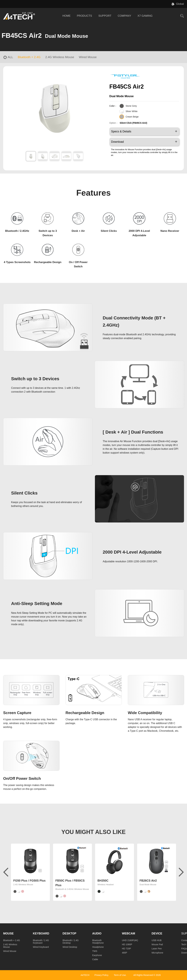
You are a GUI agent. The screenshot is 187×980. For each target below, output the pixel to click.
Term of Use (120, 975)
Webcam (129, 933)
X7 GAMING (145, 16)
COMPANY (125, 16)
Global (180, 4)
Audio (97, 933)
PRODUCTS (84, 16)
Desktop (69, 933)
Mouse (8, 933)
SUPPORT (105, 16)
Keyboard (41, 933)
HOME (66, 16)
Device (157, 933)
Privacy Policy (101, 975)
